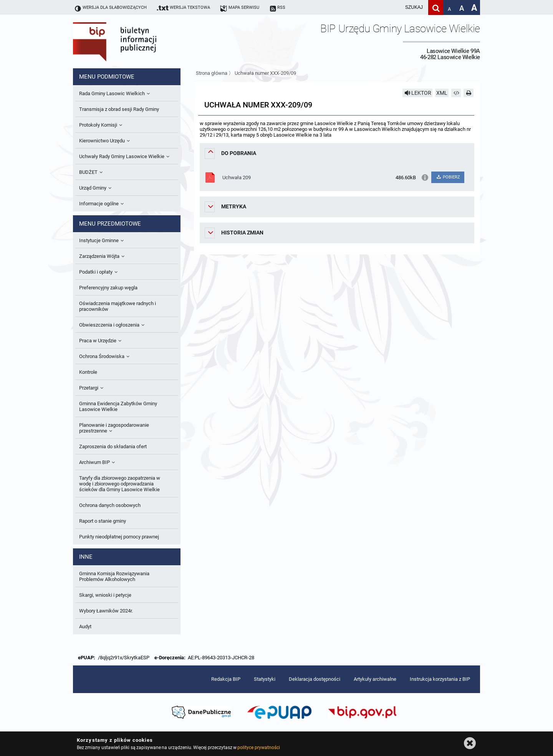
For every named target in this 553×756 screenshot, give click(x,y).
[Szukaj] (436, 7)
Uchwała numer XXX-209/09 (265, 73)
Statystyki (265, 679)
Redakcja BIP (226, 679)
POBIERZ (448, 177)
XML (442, 93)
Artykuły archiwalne (375, 679)
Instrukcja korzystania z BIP (440, 679)
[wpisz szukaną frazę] (395, 7)
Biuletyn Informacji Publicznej (136, 41)
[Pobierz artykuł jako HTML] (456, 93)
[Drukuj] (469, 93)
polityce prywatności (258, 748)
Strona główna (212, 73)
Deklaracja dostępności (315, 679)
